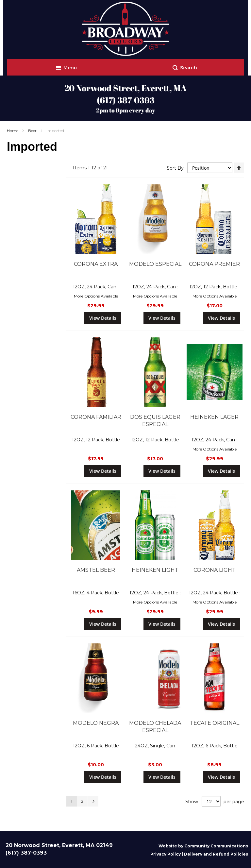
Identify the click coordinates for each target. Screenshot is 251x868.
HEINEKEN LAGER (214, 417)
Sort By (175, 168)
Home (13, 131)
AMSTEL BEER (96, 570)
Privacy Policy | (167, 854)
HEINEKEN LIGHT (155, 570)
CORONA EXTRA (96, 264)
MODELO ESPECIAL (155, 264)
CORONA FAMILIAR (96, 417)
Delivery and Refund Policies (216, 854)
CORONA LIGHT (215, 570)
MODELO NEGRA (96, 723)
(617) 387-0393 (126, 100)
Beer (33, 131)
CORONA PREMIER (214, 264)
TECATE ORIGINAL (215, 723)
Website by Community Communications (203, 846)
